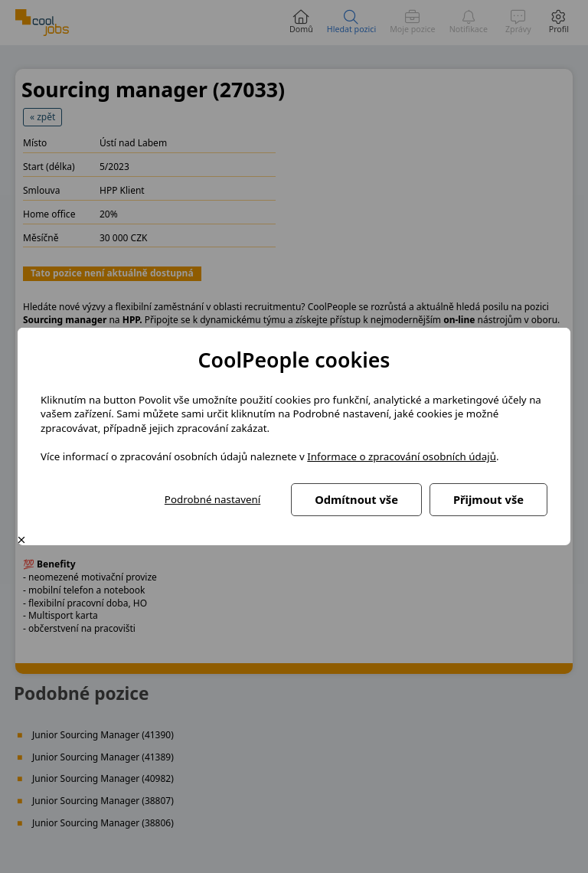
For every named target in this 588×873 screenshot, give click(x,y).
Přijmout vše (488, 499)
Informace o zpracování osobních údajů (402, 456)
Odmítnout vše (356, 499)
